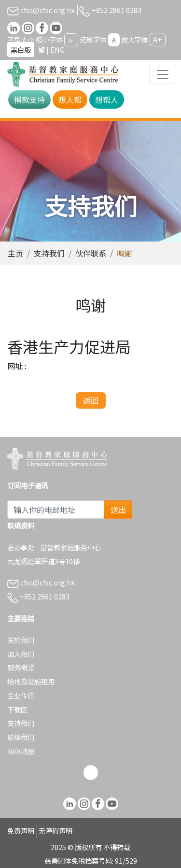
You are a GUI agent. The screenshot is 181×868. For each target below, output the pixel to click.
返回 (91, 400)
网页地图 (21, 751)
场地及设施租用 (31, 681)
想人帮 (70, 100)
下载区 (17, 709)
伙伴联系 (91, 253)
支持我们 (49, 253)
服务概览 (21, 667)
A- (71, 40)
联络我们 (21, 737)
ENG (57, 50)
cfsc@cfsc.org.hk (41, 10)
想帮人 (107, 100)
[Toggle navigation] (163, 74)
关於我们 (21, 640)
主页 (15, 253)
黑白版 (21, 50)
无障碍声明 (56, 831)
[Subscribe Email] (56, 510)
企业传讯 (21, 695)
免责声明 (21, 831)
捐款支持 (29, 100)
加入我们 (21, 654)
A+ (158, 39)
